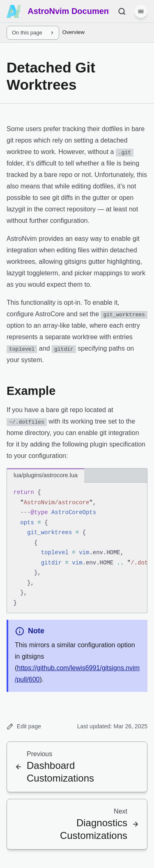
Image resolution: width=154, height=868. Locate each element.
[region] (77, 548)
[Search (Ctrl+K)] (122, 11)
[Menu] (141, 11)
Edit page (24, 726)
